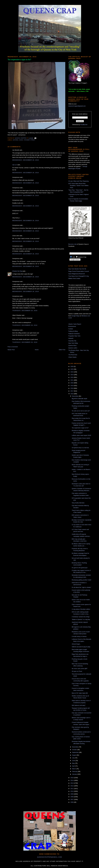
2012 (72, 786)
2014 (72, 780)
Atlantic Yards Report (75, 324)
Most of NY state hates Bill (80, 693)
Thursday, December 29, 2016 (25, 311)
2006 (72, 802)
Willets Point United (74, 278)
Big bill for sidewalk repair (79, 399)
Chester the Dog (17, 271)
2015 (72, 778)
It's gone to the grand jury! (80, 568)
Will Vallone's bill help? (79, 705)
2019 (72, 386)
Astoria (16, 140)
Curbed (71, 329)
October (75, 750)
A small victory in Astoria (79, 636)
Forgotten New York (74, 336)
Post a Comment (13, 347)
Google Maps (75, 316)
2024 (72, 372)
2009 (72, 794)
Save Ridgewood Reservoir (77, 274)
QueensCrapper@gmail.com (77, 106)
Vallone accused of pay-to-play (81, 647)
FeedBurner (84, 125)
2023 (72, 375)
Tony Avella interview (78, 503)
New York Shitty (73, 343)
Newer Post (11, 350)
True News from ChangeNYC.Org (79, 276)
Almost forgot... (76, 644)
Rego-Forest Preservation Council (79, 271)
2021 (72, 380)
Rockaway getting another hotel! (82, 580)
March (74, 769)
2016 (72, 394)
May (74, 763)
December (75, 396)
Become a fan (73, 244)
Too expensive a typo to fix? (80, 428)
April (74, 766)
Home (37, 350)
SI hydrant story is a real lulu (80, 448)
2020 (72, 383)
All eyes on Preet (77, 671)
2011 (72, 789)
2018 (72, 388)
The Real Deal (73, 355)
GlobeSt (71, 338)
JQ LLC (15, 165)
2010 (72, 791)
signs (21, 140)
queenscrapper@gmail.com (49, 857)
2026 (72, 366)
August (74, 755)
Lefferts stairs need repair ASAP (81, 435)
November (75, 747)
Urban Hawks (72, 357)
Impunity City (72, 341)
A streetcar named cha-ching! (81, 617)
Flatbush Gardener (74, 334)
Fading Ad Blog (73, 331)
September (76, 752)
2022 (72, 377)
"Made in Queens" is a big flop (81, 619)
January (75, 774)
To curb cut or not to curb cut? (81, 411)
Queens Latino (73, 348)
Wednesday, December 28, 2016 (26, 160)
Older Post (62, 350)
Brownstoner (72, 326)
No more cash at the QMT (80, 669)
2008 (72, 797)
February (75, 771)
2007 (72, 799)
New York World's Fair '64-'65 (77, 269)
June (74, 761)
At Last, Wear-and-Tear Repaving (79, 181)
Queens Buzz (72, 345)
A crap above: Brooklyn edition (81, 609)
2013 (72, 783)
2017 (72, 391)
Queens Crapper (21, 138)
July (73, 758)
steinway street (30, 140)
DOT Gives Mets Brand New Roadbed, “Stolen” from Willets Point (78, 186)
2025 (72, 369)
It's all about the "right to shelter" (82, 587)
